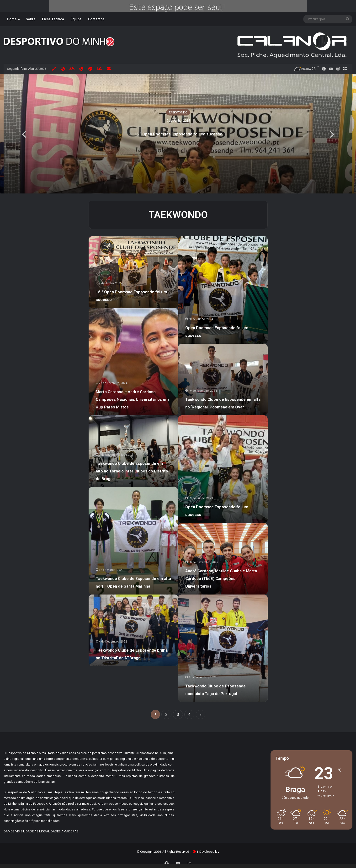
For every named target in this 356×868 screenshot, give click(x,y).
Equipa (76, 19)
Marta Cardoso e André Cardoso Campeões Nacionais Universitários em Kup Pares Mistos (132, 399)
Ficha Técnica (53, 19)
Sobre (31, 19)
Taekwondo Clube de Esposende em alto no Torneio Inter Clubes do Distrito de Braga (132, 471)
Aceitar (268, 857)
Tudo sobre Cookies (161, 855)
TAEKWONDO (178, 112)
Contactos (96, 19)
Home (12, 19)
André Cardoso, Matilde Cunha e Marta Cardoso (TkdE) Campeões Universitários (221, 579)
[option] (178, 134)
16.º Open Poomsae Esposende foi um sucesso (178, 134)
